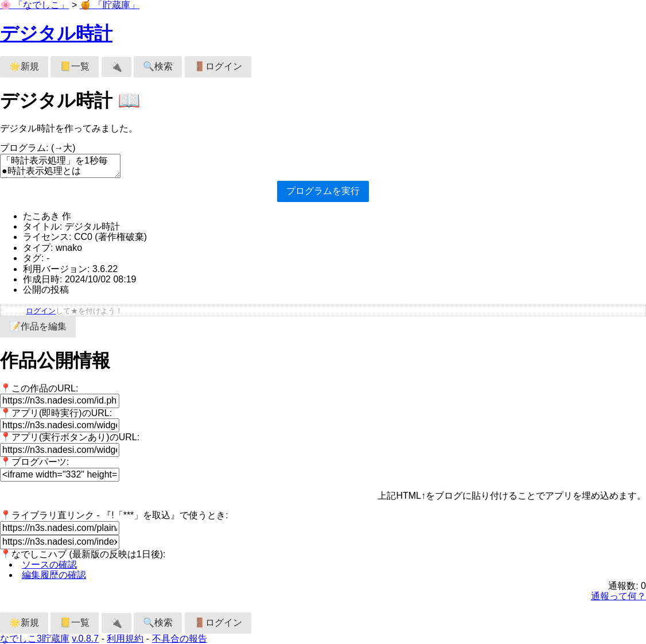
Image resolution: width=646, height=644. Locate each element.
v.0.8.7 (85, 639)
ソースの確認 (49, 565)
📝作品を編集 (38, 326)
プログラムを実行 (323, 191)
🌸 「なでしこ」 (34, 5)
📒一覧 (75, 66)
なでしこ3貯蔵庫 (35, 639)
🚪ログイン (218, 66)
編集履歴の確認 (54, 575)
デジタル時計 (56, 33)
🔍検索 (158, 66)
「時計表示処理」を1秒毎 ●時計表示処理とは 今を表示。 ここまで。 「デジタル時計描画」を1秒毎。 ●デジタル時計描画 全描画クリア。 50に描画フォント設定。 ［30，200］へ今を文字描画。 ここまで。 (60, 166)
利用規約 (125, 639)
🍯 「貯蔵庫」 (110, 5)
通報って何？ (618, 596)
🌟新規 (24, 66)
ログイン (41, 311)
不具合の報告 (180, 639)
